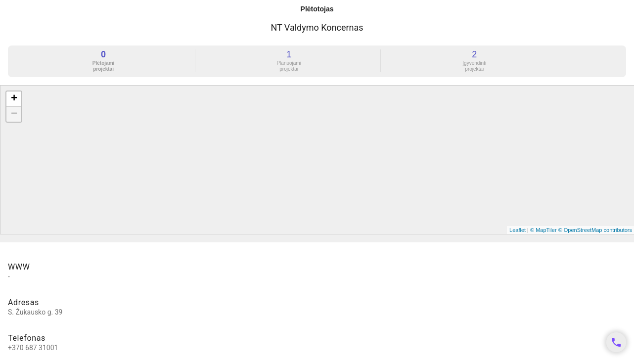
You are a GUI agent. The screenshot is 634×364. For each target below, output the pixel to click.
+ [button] (14, 99)
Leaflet (518, 230)
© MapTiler (543, 230)
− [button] (14, 114)
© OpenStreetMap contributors (595, 230)
